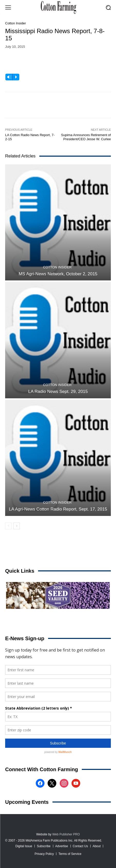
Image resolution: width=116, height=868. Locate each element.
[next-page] (17, 526)
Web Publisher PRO (66, 834)
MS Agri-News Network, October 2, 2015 (58, 274)
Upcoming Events (27, 802)
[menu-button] (8, 7)
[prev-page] (8, 526)
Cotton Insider (16, 23)
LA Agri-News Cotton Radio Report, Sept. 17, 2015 (58, 509)
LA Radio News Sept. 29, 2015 (58, 391)
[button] (108, 7)
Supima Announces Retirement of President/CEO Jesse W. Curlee (86, 137)
